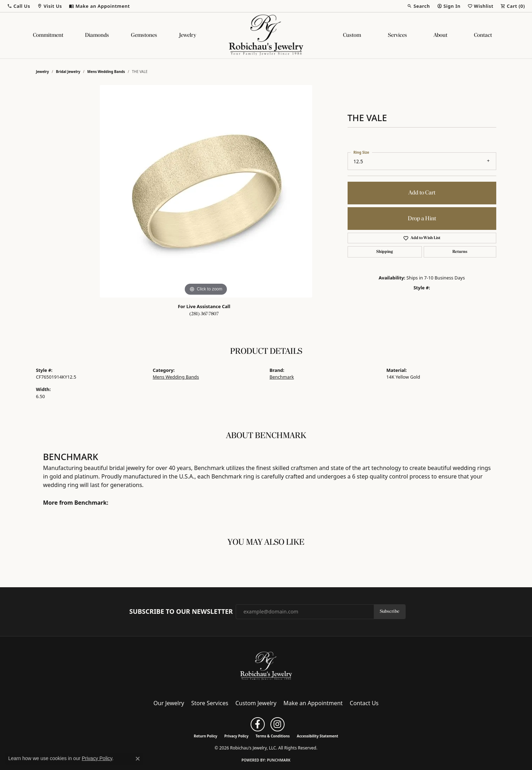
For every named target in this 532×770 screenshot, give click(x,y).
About (441, 35)
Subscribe (390, 612)
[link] (99, 6)
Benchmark (282, 377)
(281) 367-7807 (204, 314)
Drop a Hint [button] (422, 219)
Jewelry (188, 35)
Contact (483, 35)
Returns (460, 252)
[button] (19, 6)
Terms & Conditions (273, 736)
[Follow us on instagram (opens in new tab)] (278, 724)
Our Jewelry (169, 703)
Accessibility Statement (318, 736)
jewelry (43, 72)
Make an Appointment (313, 703)
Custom (352, 35)
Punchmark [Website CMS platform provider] (279, 760)
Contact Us (364, 703)
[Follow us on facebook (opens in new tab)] (258, 724)
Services (397, 35)
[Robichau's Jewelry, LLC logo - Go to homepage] (266, 35)
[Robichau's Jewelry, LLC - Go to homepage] (266, 666)
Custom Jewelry (256, 703)
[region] (206, 191)
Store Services (210, 703)
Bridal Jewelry (68, 72)
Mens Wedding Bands (106, 72)
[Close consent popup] (138, 759)
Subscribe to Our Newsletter (181, 612)
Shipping (385, 252)
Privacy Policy (236, 736)
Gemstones (144, 35)
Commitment (48, 35)
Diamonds (97, 35)
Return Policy (206, 736)
